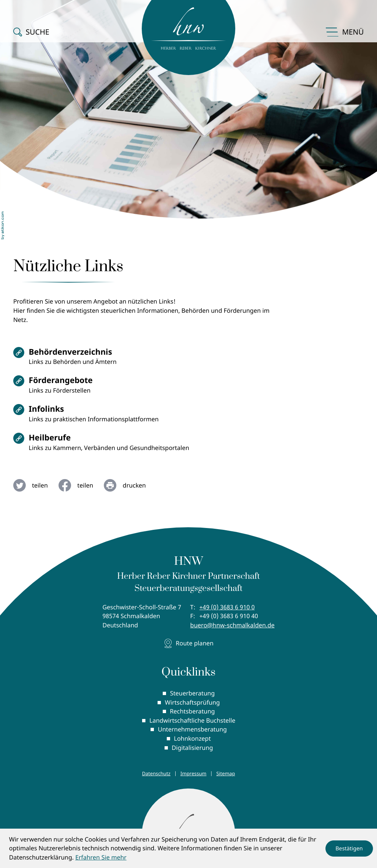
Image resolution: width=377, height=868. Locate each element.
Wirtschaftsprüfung (192, 702)
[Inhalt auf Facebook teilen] (81, 485)
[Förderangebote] (113, 387)
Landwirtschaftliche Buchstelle (193, 720)
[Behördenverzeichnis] (113, 359)
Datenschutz (156, 773)
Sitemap (226, 773)
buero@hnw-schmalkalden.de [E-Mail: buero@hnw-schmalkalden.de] (232, 625)
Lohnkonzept (192, 738)
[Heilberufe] (113, 445)
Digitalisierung (192, 747)
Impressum (193, 773)
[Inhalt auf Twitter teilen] (36, 485)
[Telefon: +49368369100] (227, 607)
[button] (31, 32)
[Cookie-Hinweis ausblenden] (349, 848)
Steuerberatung (193, 693)
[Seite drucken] (130, 485)
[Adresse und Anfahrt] (188, 643)
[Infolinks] (113, 416)
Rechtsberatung (192, 711)
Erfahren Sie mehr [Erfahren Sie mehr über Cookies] (101, 857)
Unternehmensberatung (192, 729)
